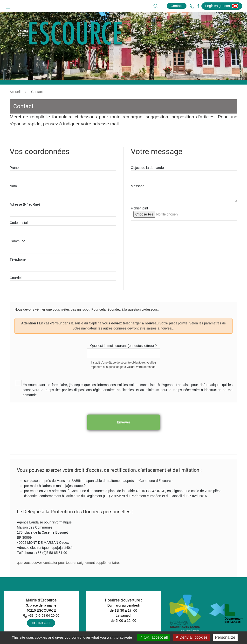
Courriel (16, 278)
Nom (13, 186)
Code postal (19, 223)
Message (138, 186)
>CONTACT (41, 623)
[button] (8, 6)
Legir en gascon (222, 6)
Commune (17, 241)
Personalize (225, 637)
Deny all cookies (192, 637)
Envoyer (123, 422)
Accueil (15, 92)
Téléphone (18, 259)
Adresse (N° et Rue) (25, 204)
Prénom (16, 168)
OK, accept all (154, 637)
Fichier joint (139, 208)
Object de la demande (147, 168)
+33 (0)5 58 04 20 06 (41, 615)
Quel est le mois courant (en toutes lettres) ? (123, 346)
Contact (177, 6)
